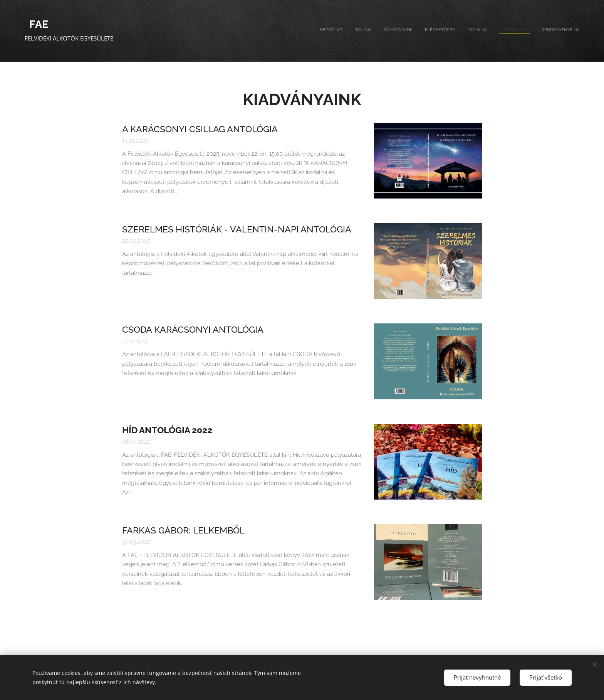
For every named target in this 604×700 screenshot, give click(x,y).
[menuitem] (508, 31)
